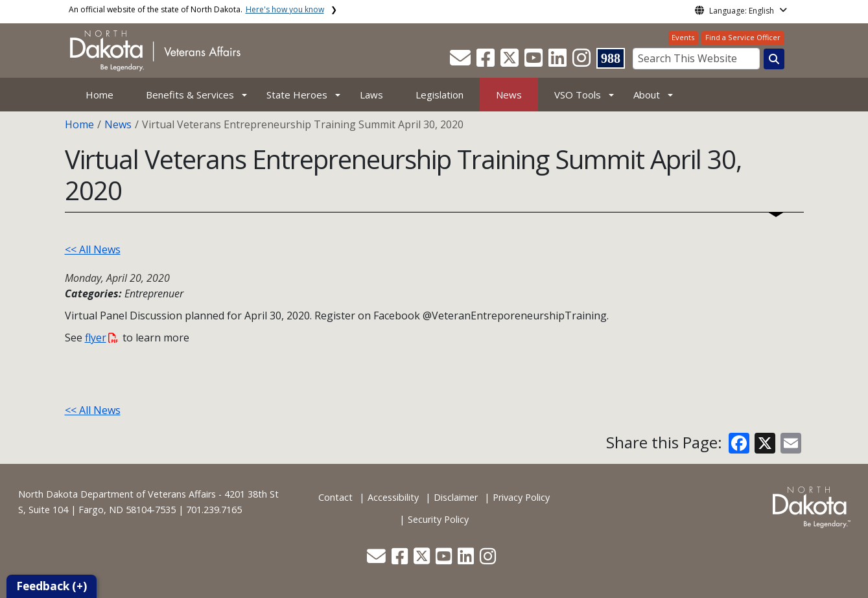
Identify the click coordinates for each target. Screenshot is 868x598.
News (509, 95)
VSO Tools (578, 95)
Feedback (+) (52, 586)
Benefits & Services (190, 95)
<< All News (93, 249)
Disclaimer (456, 497)
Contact (335, 497)
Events (683, 37)
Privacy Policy (521, 497)
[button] (462, 62)
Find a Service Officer (743, 37)
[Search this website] (774, 59)
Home (100, 95)
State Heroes (297, 95)
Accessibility (393, 497)
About (647, 95)
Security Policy (438, 519)
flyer (101, 338)
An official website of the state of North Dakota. (196, 9)
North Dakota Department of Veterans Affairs (117, 494)
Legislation (440, 95)
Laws (371, 95)
